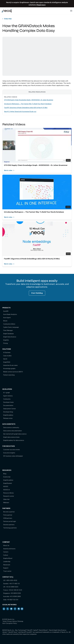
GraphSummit (8, 483)
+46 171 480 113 (14, 584)
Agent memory (8, 396)
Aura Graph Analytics (10, 314)
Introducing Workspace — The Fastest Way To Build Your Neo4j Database (28, 104)
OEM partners (8, 518)
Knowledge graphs (9, 369)
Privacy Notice (12, 621)
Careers (6, 552)
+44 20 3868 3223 (12, 587)
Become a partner (9, 512)
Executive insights (9, 453)
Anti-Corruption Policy (10, 623)
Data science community (11, 428)
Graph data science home (11, 437)
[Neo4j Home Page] (7, 11)
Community (7, 399)
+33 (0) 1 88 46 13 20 (15, 590)
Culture (6, 555)
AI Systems (7, 352)
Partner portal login (10, 521)
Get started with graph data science (15, 434)
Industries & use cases (10, 365)
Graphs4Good (8, 558)
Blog (5, 474)
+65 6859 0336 (16, 593)
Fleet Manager (8, 330)
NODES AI (6, 490)
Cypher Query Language (11, 327)
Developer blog (8, 412)
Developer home (8, 402)
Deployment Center (9, 409)
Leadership (7, 562)
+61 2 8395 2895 (15, 596)
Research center (9, 496)
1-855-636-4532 (11, 580)
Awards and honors (9, 549)
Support (6, 568)
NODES (6, 487)
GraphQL (6, 340)
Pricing (5, 343)
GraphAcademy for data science (14, 440)
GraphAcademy (8, 415)
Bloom (5, 321)
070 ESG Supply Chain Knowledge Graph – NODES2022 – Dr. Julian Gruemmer (29, 100)
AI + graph (6, 393)
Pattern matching (9, 375)
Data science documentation (12, 431)
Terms (4, 621)
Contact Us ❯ (8, 577)
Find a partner (8, 515)
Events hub (7, 477)
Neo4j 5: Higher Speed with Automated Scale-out (20, 112)
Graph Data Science (10, 337)
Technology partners (10, 528)
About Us (6, 545)
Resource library (8, 493)
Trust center (7, 571)
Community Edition (9, 324)
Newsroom (7, 565)
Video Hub (8, 19)
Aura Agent (7, 318)
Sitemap (21, 621)
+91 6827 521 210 (13, 600)
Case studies (7, 356)
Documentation (8, 405)
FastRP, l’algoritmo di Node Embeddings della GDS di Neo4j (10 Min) (26, 108)
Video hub (6, 499)
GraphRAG (7, 362)
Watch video (9, 170)
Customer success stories (11, 450)
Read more (41, 5)
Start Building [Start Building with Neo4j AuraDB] (37, 293)
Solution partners (9, 525)
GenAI (5, 359)
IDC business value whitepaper (13, 456)
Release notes (8, 418)
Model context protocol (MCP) (13, 372)
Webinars (6, 503)
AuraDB (6, 311)
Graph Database (8, 334)
